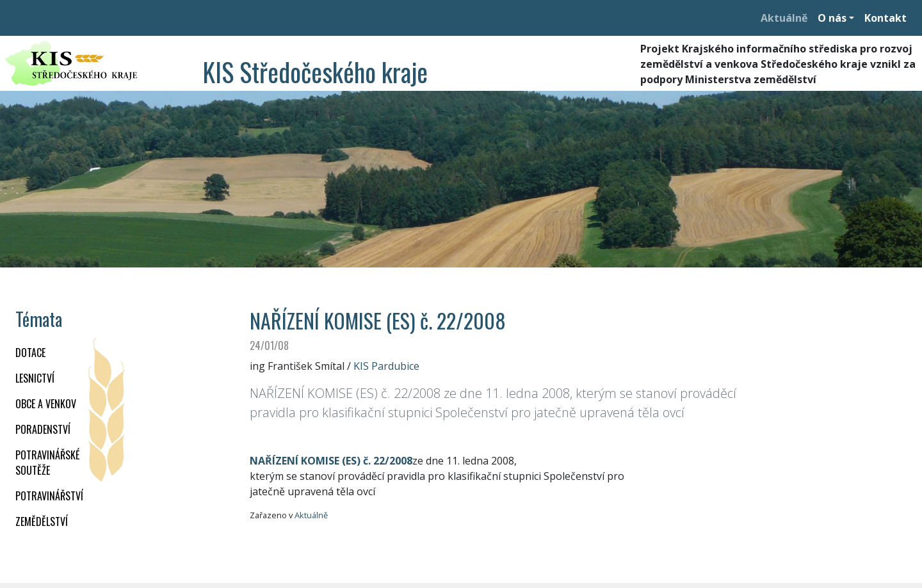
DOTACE (30, 353)
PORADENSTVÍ (43, 429)
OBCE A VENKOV (46, 404)
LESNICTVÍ (35, 378)
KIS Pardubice (386, 366)
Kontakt (886, 18)
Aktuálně (784, 18)
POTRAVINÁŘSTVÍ (49, 496)
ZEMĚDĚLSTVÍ (42, 521)
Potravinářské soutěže (47, 463)
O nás (832, 18)
